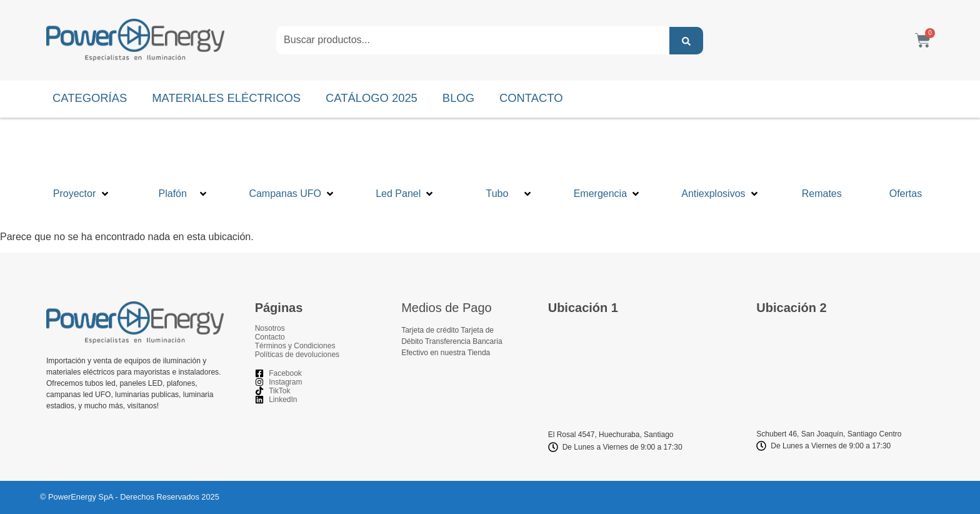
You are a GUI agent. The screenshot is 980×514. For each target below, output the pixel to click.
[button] (82, 169)
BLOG (458, 98)
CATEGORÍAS (90, 98)
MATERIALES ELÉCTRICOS (226, 98)
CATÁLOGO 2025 (372, 98)
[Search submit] (686, 41)
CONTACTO (531, 98)
